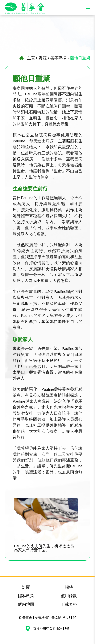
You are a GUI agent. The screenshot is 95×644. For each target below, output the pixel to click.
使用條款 (69, 596)
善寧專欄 (58, 58)
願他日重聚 (80, 58)
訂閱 (26, 587)
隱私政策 (26, 596)
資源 (43, 58)
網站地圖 (26, 604)
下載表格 (69, 604)
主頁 (31, 58)
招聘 (69, 587)
